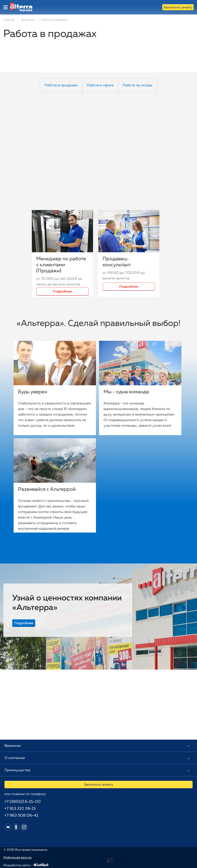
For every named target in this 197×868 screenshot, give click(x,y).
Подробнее (62, 291)
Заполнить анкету (178, 7)
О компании (15, 758)
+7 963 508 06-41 (21, 816)
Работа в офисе (100, 85)
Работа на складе (138, 85)
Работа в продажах (61, 85)
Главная (9, 20)
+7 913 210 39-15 (20, 809)
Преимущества (17, 770)
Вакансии (28, 20)
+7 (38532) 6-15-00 (23, 802)
